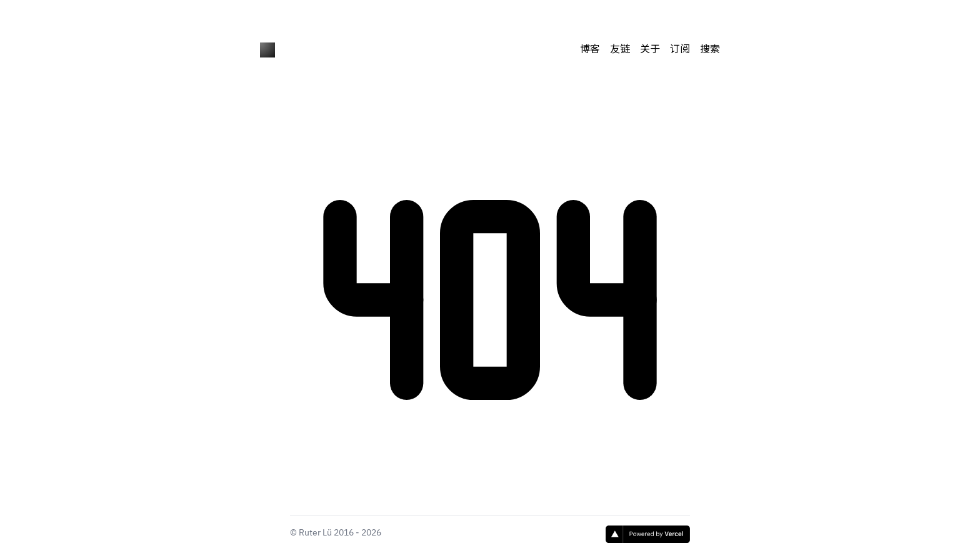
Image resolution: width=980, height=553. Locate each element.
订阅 (680, 50)
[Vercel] (648, 534)
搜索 (710, 50)
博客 (590, 50)
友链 (620, 50)
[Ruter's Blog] (267, 50)
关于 (650, 50)
